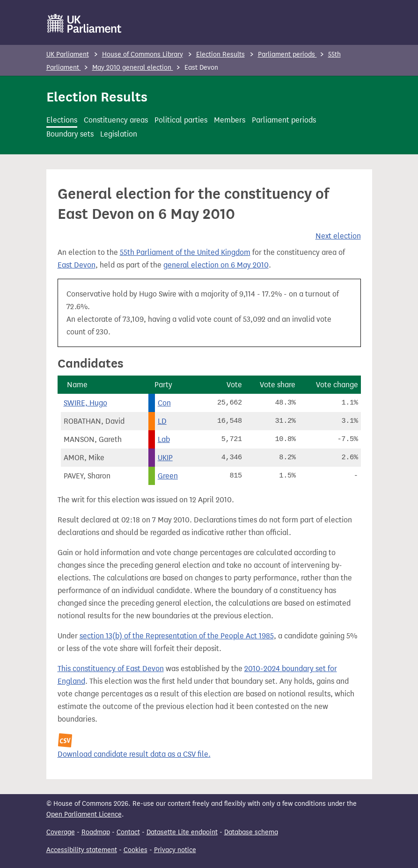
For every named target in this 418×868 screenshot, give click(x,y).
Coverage (61, 832)
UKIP (165, 458)
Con (164, 403)
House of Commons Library (143, 54)
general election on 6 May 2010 (216, 265)
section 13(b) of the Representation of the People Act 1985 (177, 636)
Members (230, 120)
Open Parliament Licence (84, 814)
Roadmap (96, 832)
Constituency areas (116, 120)
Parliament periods (287, 54)
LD (162, 421)
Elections (62, 120)
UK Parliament (68, 54)
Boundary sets (70, 134)
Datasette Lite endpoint (182, 832)
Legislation (119, 134)
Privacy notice (175, 850)
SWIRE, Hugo (85, 403)
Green (168, 476)
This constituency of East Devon (111, 669)
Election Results (220, 54)
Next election (338, 236)
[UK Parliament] (84, 23)
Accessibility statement (82, 850)
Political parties (181, 120)
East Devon (77, 265)
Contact (128, 832)
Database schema (251, 832)
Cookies (136, 850)
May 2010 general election (133, 68)
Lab (164, 439)
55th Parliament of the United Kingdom (185, 252)
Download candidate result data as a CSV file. (134, 754)
